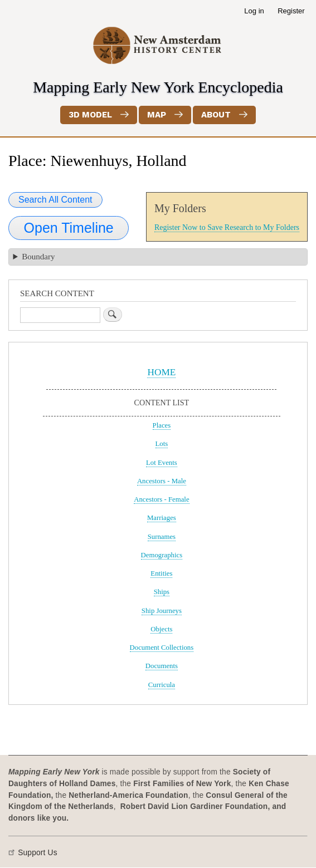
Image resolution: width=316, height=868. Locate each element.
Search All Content (55, 200)
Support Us (38, 853)
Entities (161, 573)
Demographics (162, 555)
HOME (161, 372)
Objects (161, 629)
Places (162, 425)
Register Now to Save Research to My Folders (227, 227)
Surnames (162, 537)
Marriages (162, 518)
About (216, 115)
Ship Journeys (162, 611)
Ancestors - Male (162, 481)
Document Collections (162, 648)
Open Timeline (69, 228)
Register (291, 11)
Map (157, 115)
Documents (162, 666)
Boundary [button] (38, 257)
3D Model (90, 115)
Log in (254, 11)
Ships (162, 592)
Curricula (162, 685)
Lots (162, 444)
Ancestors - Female (161, 499)
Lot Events (162, 463)
